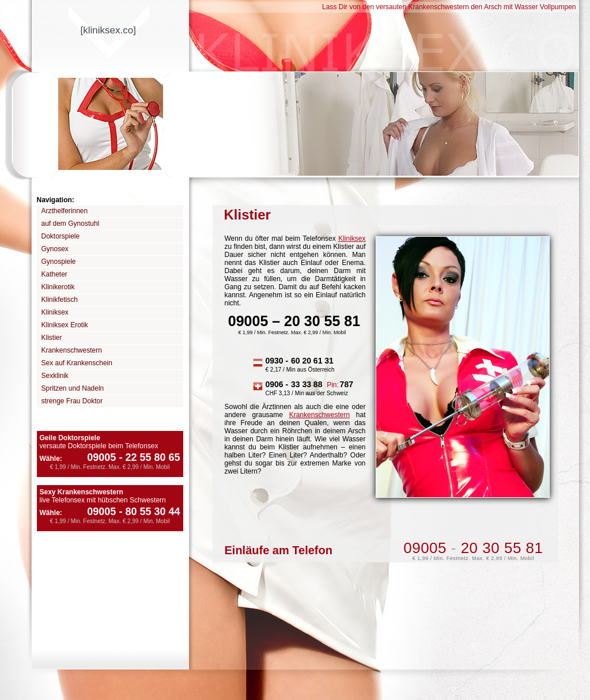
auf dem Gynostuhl (71, 224)
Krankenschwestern (72, 350)
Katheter (54, 274)
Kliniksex (55, 312)
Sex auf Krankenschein (77, 363)
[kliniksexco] (108, 30)
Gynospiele (59, 262)
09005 (101, 457)
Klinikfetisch (60, 300)
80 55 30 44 (148, 512)
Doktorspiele (61, 236)
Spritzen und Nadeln (73, 388)
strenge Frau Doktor (72, 401)
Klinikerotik (58, 287)
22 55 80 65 (148, 457)
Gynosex (55, 249)
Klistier (52, 338)
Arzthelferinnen (65, 211)
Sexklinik (55, 376)
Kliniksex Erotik (65, 325)
